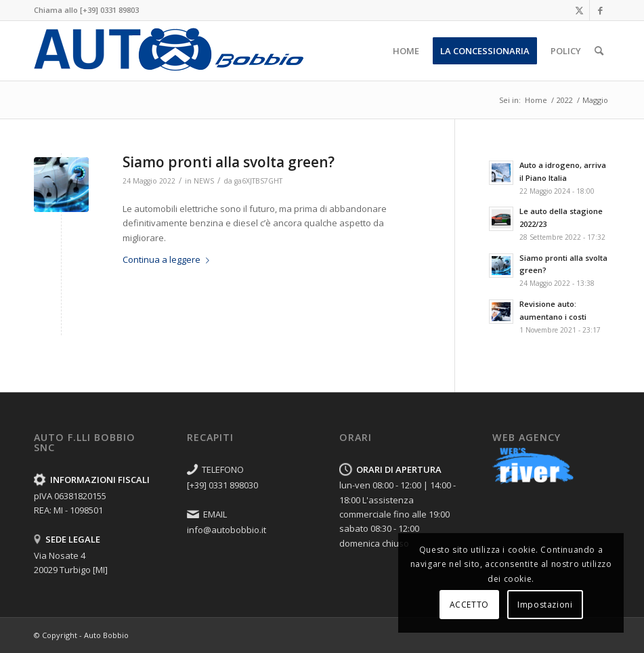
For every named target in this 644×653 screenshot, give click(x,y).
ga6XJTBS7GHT (258, 181)
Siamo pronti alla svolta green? (229, 162)
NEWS (204, 181)
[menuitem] (406, 51)
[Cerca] (599, 51)
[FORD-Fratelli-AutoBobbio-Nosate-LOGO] (169, 51)
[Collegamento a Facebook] (600, 10)
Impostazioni (545, 605)
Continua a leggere (169, 259)
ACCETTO (469, 605)
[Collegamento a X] (579, 10)
